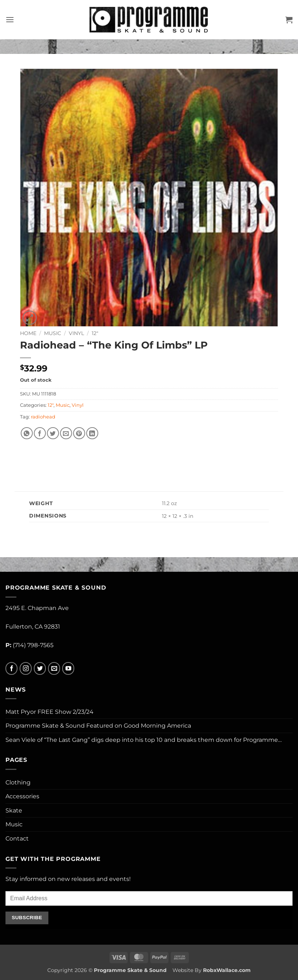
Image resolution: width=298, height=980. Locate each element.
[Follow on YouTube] (68, 668)
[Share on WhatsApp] (27, 433)
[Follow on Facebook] (11, 668)
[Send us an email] (54, 668)
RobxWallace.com (227, 970)
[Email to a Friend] (66, 433)
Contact (17, 839)
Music (53, 333)
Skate (14, 810)
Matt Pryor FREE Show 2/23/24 (49, 712)
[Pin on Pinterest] (79, 433)
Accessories (22, 796)
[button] (10, 19)
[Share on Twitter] (53, 433)
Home (28, 333)
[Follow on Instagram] (26, 668)
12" (95, 333)
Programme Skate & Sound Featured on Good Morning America (98, 726)
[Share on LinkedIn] (92, 433)
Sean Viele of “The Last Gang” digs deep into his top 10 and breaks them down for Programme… (144, 740)
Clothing (18, 782)
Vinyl (76, 333)
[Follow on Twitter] (40, 668)
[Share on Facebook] (40, 433)
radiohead (43, 417)
